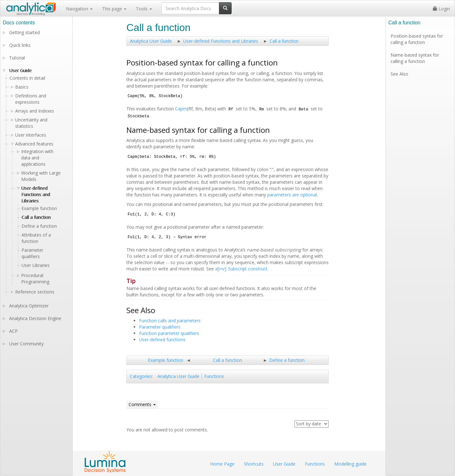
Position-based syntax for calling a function (417, 39)
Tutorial (17, 58)
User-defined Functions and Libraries (221, 41)
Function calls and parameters (170, 321)
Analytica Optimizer (29, 306)
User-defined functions (162, 340)
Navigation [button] (79, 9)
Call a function (284, 41)
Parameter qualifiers (160, 327)
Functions (214, 376)
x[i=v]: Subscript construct (241, 269)
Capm (181, 109)
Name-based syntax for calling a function (415, 58)
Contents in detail (27, 78)
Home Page (222, 464)
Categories (141, 376)
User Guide (20, 70)
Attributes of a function (36, 238)
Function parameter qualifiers (169, 333)
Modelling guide (350, 464)
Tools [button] (144, 9)
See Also (399, 74)
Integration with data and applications (37, 158)
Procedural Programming (35, 278)
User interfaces (31, 135)
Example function (166, 360)
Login (441, 9)
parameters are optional (292, 195)
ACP (13, 331)
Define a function (287, 360)
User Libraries (36, 265)
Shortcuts (254, 464)
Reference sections (35, 292)
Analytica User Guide (151, 41)
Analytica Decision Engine (35, 318)
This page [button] (114, 9)
